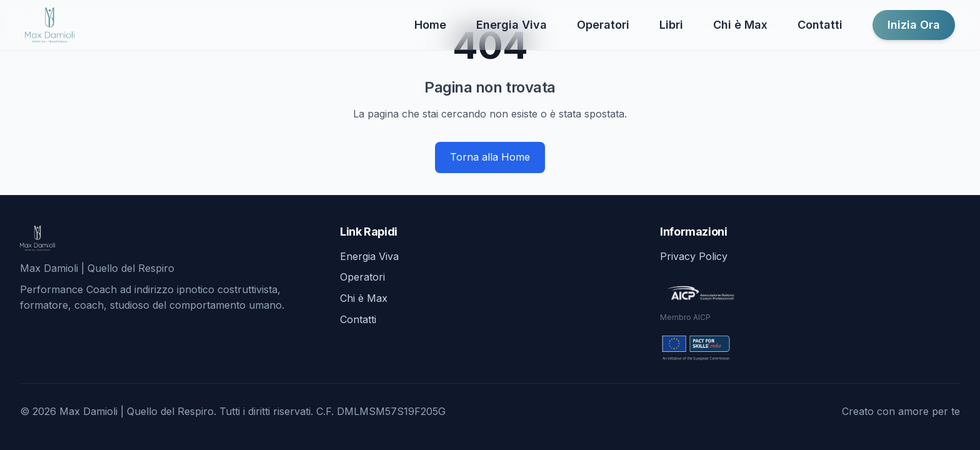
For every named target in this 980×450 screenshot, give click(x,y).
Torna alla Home (490, 157)
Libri (671, 25)
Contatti (820, 25)
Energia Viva (512, 25)
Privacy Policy (694, 256)
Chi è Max (740, 25)
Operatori (603, 25)
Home (430, 25)
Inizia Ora (914, 25)
